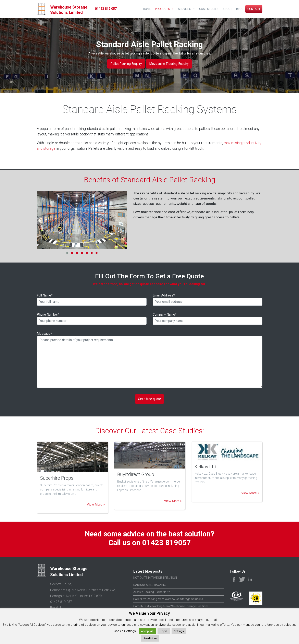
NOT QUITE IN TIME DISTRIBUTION (155, 578)
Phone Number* (92, 319)
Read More (150, 638)
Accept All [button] (147, 631)
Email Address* (208, 300)
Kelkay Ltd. (206, 467)
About (227, 9)
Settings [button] (179, 631)
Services (185, 9)
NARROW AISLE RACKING (149, 585)
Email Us (56, 608)
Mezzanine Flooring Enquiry (169, 64)
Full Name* (92, 300)
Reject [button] (164, 631)
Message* (150, 360)
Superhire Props (57, 478)
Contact (254, 9)
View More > (96, 505)
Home (147, 9)
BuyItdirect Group (136, 474)
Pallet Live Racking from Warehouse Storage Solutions (168, 599)
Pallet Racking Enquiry (126, 64)
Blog (240, 9)
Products (163, 9)
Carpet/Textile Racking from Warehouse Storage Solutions (171, 606)
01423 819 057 (106, 9)
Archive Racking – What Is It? (152, 592)
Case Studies (209, 9)
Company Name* (208, 319)
